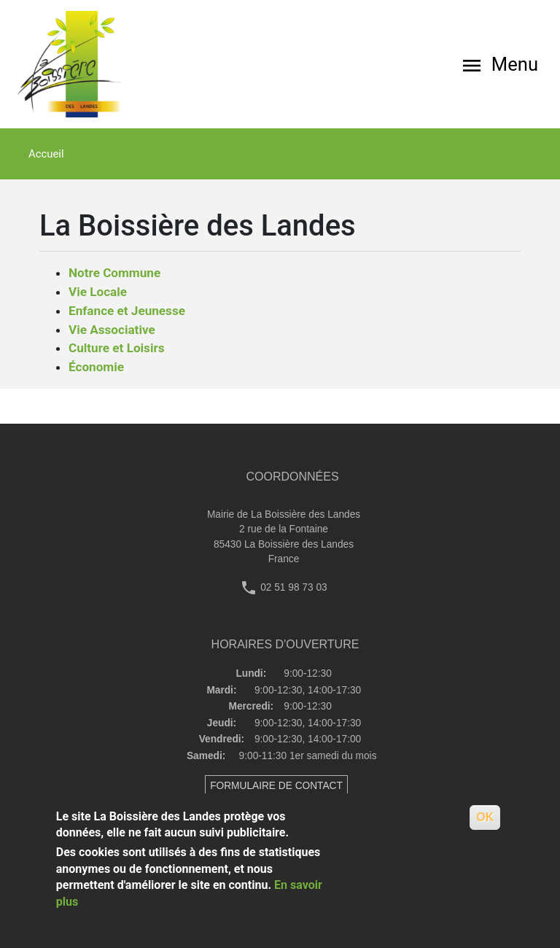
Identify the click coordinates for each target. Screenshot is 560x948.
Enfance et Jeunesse (127, 311)
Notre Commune (114, 273)
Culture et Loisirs (117, 348)
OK (485, 817)
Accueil (46, 154)
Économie (96, 367)
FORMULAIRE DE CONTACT (276, 786)
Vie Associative (112, 330)
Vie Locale (98, 292)
